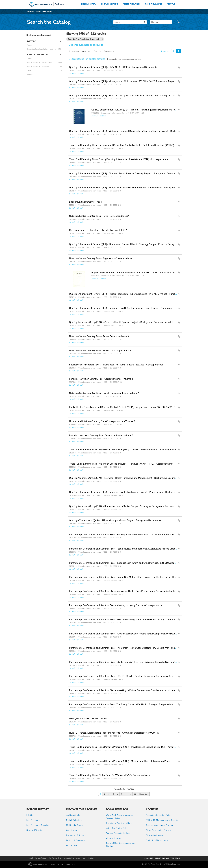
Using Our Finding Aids (116, 828)
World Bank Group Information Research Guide (120, 816)
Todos (30, 45)
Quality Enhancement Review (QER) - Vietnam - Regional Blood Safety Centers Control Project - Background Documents (132, 131)
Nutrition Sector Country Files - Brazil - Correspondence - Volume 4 (104, 393)
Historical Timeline (35, 830)
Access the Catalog (44, 11)
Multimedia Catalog (75, 825)
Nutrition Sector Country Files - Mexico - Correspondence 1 (100, 351)
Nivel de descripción (37, 55)
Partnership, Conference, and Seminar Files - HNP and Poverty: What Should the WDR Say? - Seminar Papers (127, 620)
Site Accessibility (55, 858)
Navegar (161, 22)
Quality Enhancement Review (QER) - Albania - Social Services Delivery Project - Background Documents (124, 174)
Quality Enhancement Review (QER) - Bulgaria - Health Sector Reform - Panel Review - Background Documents (128, 308)
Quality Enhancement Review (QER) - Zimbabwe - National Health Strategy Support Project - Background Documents (131, 245)
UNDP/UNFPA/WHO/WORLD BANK (88, 719)
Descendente (110, 51)
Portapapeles (178, 22)
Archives (59, 4)
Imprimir (165, 51)
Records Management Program (160, 825)
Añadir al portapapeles (179, 67)
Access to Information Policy (158, 815)
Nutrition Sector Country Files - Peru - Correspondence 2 (99, 216)
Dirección (98, 51)
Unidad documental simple (37, 66)
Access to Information (72, 858)
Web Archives (72, 845)
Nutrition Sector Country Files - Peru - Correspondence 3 (99, 337)
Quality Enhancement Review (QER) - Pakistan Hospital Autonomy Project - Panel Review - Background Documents (130, 492)
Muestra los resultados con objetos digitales (124, 59)
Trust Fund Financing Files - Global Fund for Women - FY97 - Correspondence (110, 776)
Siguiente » (144, 794)
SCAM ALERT (148, 858)
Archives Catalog (74, 815)
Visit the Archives (114, 838)
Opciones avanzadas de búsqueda (86, 45)
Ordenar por (74, 51)
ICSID (74, 864)
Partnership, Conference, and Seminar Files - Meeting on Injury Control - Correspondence (116, 606)
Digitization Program (155, 835)
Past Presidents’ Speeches (38, 825)
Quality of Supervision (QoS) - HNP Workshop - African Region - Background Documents (115, 521)
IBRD (53, 864)
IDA (58, 864)
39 (135, 794)
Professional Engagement (157, 840)
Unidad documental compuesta (39, 62)
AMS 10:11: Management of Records (162, 820)
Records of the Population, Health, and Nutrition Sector (44, 49)
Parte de (31, 41)
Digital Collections (74, 820)
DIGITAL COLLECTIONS (109, 4)
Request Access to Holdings (118, 833)
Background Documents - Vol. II (86, 202)
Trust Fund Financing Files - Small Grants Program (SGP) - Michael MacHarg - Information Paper (120, 761)
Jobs (84, 858)
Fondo (29, 74)
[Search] (130, 22)
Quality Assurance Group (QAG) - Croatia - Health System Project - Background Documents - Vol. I (121, 322)
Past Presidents (33, 820)
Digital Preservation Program (159, 830)
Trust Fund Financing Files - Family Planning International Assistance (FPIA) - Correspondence (119, 160)
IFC (63, 864)
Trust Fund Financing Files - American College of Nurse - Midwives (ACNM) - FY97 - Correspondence (121, 464)
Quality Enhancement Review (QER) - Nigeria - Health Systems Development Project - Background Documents (149, 110)
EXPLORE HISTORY (89, 4)
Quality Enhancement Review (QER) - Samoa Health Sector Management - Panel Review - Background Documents (129, 188)
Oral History (71, 830)
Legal (31, 858)
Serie (29, 70)
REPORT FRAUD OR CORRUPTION (167, 858)
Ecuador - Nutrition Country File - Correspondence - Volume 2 (101, 436)
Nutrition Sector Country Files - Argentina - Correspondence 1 (102, 259)
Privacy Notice (41, 858)
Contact (91, 858)
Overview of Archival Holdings (119, 823)
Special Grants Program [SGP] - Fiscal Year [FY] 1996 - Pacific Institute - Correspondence (116, 365)
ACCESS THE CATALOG (132, 4)
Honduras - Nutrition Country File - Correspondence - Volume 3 (102, 422)
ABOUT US (171, 4)
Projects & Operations (76, 840)
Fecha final (86, 51)
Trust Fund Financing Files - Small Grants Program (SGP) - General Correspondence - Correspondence (122, 450)
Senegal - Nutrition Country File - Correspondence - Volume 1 (101, 379)
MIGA (68, 864)
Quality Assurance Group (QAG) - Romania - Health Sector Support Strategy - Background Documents (123, 507)
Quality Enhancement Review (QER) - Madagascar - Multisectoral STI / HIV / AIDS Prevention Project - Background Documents (136, 82)
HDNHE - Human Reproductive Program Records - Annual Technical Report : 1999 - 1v (114, 733)
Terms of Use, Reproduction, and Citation (121, 845)
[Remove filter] (102, 39)
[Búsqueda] (145, 22)
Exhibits (30, 815)
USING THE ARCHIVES (154, 4)
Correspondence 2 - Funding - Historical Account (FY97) (98, 230)
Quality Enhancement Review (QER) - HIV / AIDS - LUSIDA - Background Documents (113, 67)
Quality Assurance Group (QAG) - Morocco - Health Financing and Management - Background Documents (124, 478)
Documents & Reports (76, 835)
